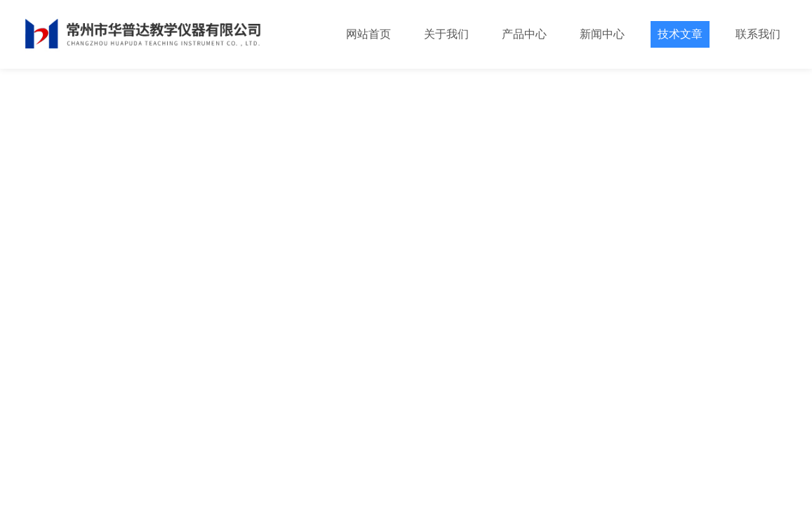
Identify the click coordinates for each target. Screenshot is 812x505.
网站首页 (368, 34)
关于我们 (446, 34)
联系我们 (758, 34)
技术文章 (680, 34)
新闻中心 (602, 34)
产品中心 (524, 34)
